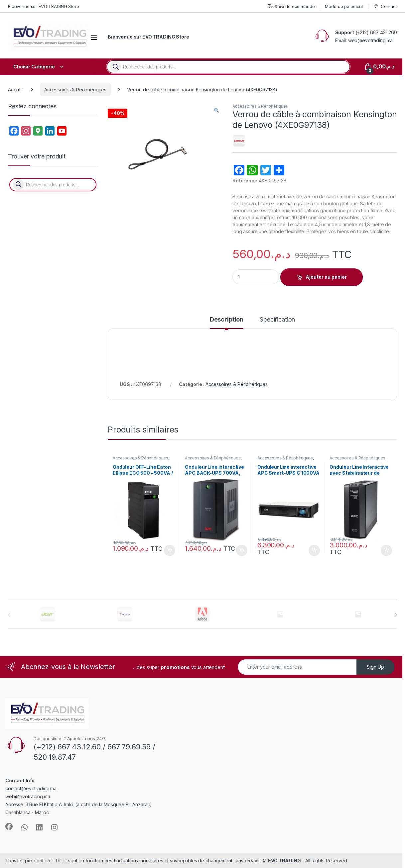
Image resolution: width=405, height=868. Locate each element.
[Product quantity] (256, 277)
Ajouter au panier (326, 277)
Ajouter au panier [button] (170, 550)
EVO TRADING (284, 861)
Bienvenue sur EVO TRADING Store (44, 6)
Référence (245, 181)
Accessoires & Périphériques (75, 90)
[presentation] (396, 615)
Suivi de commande (291, 6)
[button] (216, 111)
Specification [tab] (277, 320)
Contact (385, 6)
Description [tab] (227, 320)
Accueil (16, 90)
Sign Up (375, 667)
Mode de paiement (344, 6)
